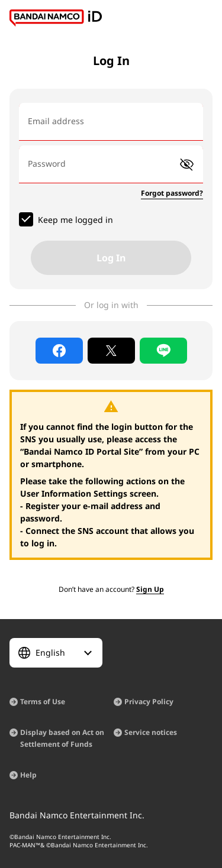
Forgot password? (172, 193)
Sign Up (150, 589)
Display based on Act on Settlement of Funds (62, 738)
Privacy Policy (149, 702)
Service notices (151, 732)
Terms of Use (43, 702)
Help (28, 775)
